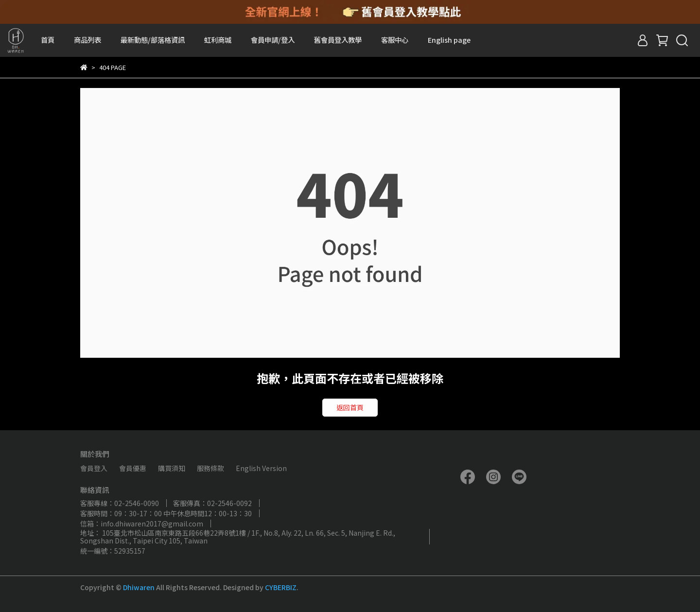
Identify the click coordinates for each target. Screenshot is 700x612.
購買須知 (172, 468)
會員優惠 (133, 468)
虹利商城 (218, 40)
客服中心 (395, 40)
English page (449, 40)
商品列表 (87, 40)
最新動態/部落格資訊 (153, 40)
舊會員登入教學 (338, 40)
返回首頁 (350, 407)
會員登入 (94, 468)
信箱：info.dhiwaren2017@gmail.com (142, 524)
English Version (261, 468)
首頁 (48, 40)
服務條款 (210, 468)
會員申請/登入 (273, 40)
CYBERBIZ (281, 587)
